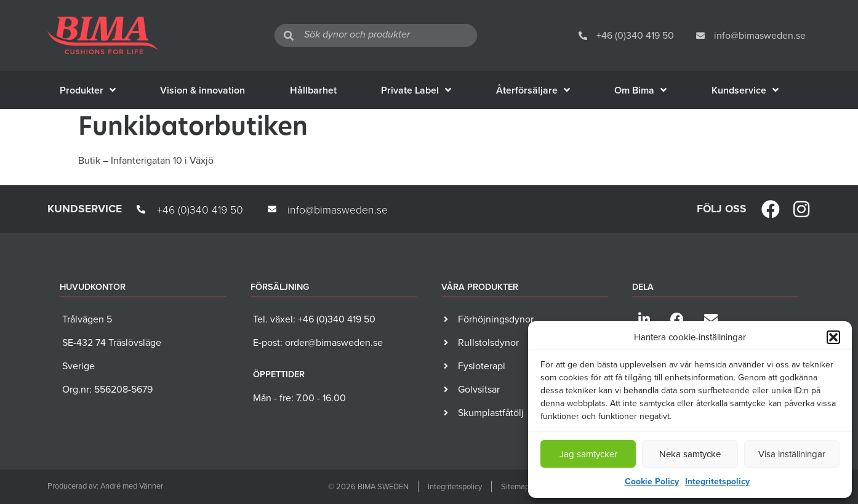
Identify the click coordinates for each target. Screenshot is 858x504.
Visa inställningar (792, 454)
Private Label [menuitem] (416, 90)
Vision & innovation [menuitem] (202, 90)
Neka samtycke (690, 454)
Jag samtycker (588, 454)
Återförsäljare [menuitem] (533, 90)
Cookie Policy (652, 482)
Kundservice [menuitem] (745, 90)
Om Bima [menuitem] (640, 90)
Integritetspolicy (717, 482)
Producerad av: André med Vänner (105, 486)
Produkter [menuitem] (88, 90)
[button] (833, 337)
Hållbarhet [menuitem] (313, 90)
